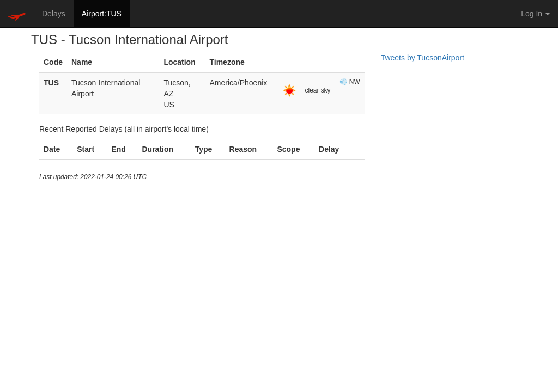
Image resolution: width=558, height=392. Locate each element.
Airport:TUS (102, 14)
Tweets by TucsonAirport (423, 58)
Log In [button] (535, 14)
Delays (54, 14)
